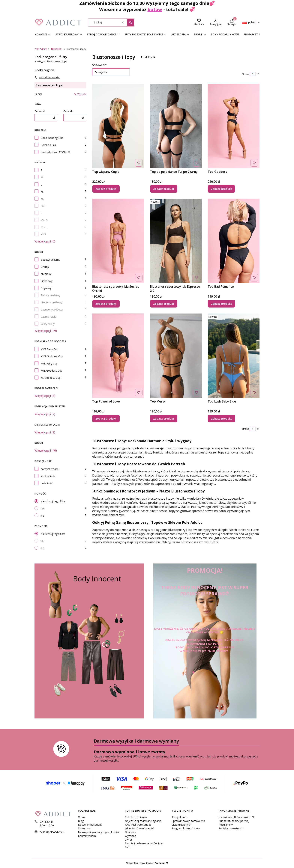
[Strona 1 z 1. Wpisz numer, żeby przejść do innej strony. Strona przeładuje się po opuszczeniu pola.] (253, 74)
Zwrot (129, 840)
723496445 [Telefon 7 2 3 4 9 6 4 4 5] (46, 822)
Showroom (85, 828)
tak (42, 508)
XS (42, 192)
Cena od (40, 111)
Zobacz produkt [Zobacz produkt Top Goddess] (221, 189)
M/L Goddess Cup (52, 371)
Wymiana (130, 836)
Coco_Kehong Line (52, 138)
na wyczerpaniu (50, 469)
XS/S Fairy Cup (49, 349)
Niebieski (46, 274)
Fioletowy (47, 281)
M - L (44, 227)
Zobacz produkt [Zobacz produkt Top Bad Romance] (221, 304)
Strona (246, 74)
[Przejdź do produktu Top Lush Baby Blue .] (234, 356)
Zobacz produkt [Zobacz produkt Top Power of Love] (106, 419)
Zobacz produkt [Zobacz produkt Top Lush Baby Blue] (221, 419)
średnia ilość (48, 476)
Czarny (45, 267)
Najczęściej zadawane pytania (143, 821)
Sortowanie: (99, 65)
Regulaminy (226, 825)
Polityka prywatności (231, 828)
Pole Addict (41, 49)
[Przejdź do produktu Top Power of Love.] (118, 356)
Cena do (68, 111)
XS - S (44, 220)
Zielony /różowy (50, 295)
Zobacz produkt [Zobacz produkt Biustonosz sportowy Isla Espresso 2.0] (164, 304)
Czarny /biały (48, 317)
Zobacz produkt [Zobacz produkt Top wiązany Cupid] (106, 189)
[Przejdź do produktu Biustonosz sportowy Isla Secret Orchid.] (118, 241)
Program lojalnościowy (186, 828)
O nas (82, 817)
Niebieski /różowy (51, 302)
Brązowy (46, 288)
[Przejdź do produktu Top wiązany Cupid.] (118, 126)
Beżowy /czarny (50, 260)
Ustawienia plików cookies (235, 817)
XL (42, 199)
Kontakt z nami (87, 836)
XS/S (43, 234)
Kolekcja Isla (48, 145)
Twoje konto (180, 817)
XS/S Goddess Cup (52, 356)
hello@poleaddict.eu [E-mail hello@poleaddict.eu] (52, 832)
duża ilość (47, 483)
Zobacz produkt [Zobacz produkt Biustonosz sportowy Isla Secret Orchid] (106, 304)
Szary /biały (48, 324)
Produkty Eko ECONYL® (55, 152)
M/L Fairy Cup (49, 363)
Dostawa (130, 832)
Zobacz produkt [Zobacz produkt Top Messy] (164, 419)
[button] (130, 22)
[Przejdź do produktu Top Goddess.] (234, 126)
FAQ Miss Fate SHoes (138, 825)
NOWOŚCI (57, 49)
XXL (43, 206)
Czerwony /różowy (52, 309)
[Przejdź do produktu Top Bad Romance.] (234, 241)
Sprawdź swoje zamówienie (189, 821)
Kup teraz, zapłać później (234, 821)
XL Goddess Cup (51, 378)
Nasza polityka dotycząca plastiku (98, 832)
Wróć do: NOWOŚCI (47, 77)
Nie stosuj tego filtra (53, 501)
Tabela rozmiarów (136, 817)
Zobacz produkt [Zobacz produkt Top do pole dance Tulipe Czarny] (164, 189)
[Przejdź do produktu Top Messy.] (176, 356)
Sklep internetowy (146, 863)
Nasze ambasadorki (90, 825)
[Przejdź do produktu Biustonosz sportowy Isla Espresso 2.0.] (176, 241)
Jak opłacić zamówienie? (140, 828)
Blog (81, 821)
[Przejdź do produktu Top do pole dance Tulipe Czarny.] (176, 126)
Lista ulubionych (181, 825)
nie (42, 516)
